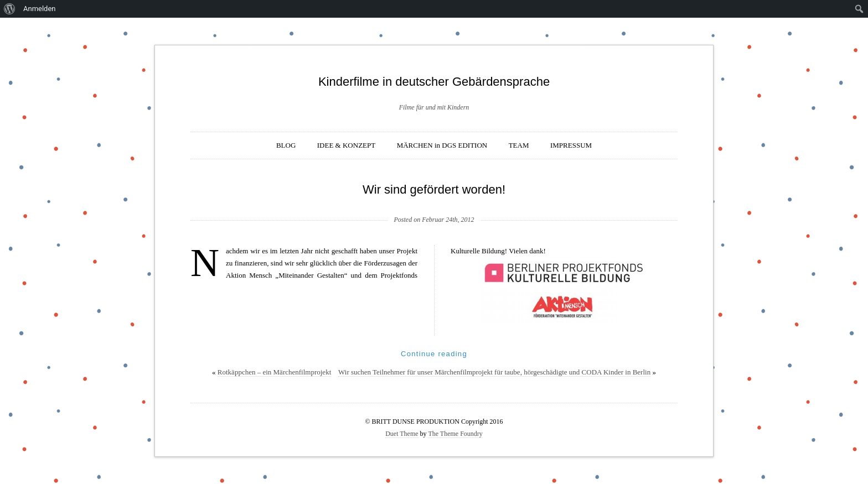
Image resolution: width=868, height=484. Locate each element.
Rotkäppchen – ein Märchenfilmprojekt (274, 372)
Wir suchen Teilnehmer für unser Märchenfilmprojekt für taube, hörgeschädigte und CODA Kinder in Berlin (494, 372)
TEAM (519, 145)
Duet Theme (402, 434)
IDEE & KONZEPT (346, 145)
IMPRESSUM (571, 145)
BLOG (286, 145)
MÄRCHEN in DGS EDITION (442, 145)
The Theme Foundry (455, 434)
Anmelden (40, 9)
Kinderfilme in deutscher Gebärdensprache (434, 82)
